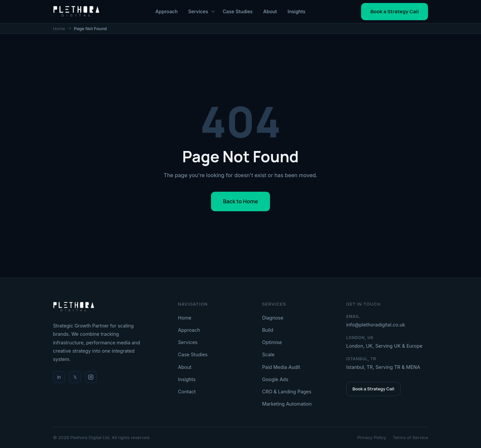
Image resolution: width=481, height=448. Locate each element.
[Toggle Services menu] (213, 12)
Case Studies (238, 11)
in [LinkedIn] (59, 377)
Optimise (272, 342)
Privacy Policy (372, 437)
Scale (268, 354)
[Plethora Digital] (74, 307)
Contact (187, 392)
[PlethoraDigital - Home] (76, 12)
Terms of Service (410, 437)
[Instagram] (91, 377)
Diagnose (273, 318)
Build (268, 330)
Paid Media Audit (281, 367)
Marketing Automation (287, 404)
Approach (166, 11)
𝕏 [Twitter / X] (75, 377)
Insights (296, 11)
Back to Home (240, 201)
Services (198, 11)
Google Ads (275, 379)
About (270, 11)
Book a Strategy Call (395, 11)
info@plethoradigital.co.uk (376, 325)
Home (59, 28)
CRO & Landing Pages (287, 392)
